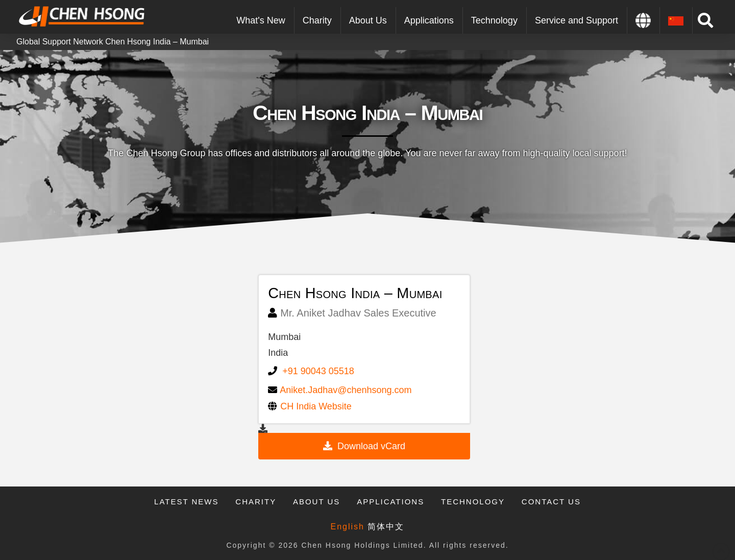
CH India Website (316, 406)
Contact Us (551, 502)
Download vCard (371, 446)
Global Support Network (60, 42)
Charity (256, 502)
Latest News (186, 502)
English (348, 527)
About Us (316, 502)
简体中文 (386, 527)
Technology (473, 502)
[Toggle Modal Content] (705, 20)
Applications (390, 502)
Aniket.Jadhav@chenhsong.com (346, 390)
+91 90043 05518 (318, 371)
